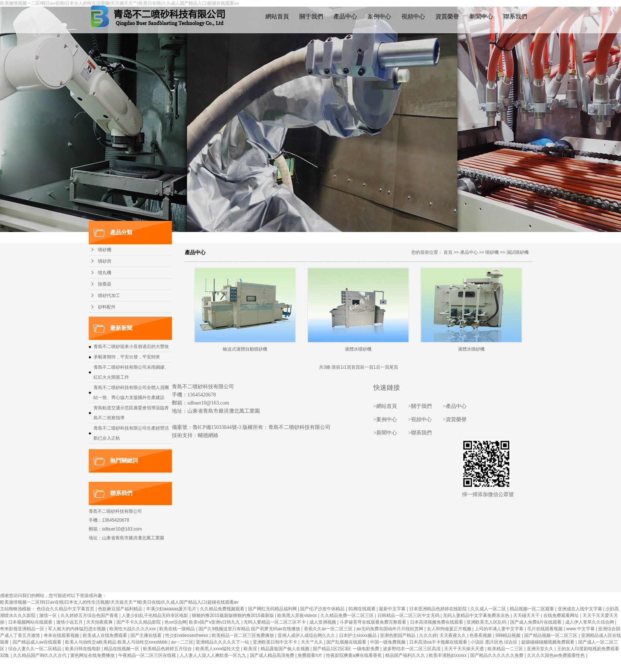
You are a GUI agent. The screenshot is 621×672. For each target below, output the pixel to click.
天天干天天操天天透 (464, 649)
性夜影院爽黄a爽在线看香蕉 (354, 655)
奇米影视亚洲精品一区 (23, 629)
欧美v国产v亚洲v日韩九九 (215, 622)
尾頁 (394, 367)
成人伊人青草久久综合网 (590, 622)
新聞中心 (481, 16)
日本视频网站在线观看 (31, 622)
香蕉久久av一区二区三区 (329, 629)
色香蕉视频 (481, 635)
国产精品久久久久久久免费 (497, 655)
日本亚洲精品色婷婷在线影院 (439, 609)
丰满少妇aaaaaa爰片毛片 (172, 609)
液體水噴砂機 (358, 349)
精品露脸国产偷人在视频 (286, 649)
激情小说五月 (70, 622)
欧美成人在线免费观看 (106, 635)
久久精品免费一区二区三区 (348, 615)
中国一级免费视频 (388, 642)
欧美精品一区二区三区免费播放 (243, 635)
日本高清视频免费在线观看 (437, 622)
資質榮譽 (447, 16)
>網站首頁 (385, 406)
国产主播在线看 (147, 635)
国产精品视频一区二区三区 (551, 635)
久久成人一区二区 (489, 609)
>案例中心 (385, 419)
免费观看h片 (310, 655)
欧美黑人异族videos (298, 615)
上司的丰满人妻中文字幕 (500, 629)
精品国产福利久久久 (406, 655)
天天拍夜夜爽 (100, 622)
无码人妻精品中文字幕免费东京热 (477, 615)
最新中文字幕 (393, 609)
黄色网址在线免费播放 (93, 655)
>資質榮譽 (455, 419)
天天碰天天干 (527, 615)
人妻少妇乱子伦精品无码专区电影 (155, 615)
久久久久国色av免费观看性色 (557, 655)
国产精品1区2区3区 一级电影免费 (347, 649)
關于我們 (311, 16)
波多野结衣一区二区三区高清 (412, 649)
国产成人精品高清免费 (273, 655)
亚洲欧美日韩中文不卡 (276, 642)
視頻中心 (413, 16)
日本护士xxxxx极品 (358, 635)
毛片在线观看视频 (545, 629)
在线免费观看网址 (562, 615)
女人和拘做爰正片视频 (450, 629)
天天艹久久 (313, 642)
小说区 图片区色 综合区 (495, 642)
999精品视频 (508, 635)
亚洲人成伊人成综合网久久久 (307, 635)
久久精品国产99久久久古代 (40, 655)
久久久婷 (428, 635)
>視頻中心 (420, 419)
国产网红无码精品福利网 (273, 609)
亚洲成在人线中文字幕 (581, 609)
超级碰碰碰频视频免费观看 (548, 642)
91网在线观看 (362, 609)
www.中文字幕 (581, 629)
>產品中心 (455, 406)
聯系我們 (515, 16)
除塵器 (105, 284)
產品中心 (345, 16)
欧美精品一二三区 (506, 649)
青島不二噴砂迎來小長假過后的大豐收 (131, 347)
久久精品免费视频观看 (223, 609)
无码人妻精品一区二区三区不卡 (275, 622)
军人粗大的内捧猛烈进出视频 (77, 629)
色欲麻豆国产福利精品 (121, 609)
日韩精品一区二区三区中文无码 (409, 615)
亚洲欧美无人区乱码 (487, 622)
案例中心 (379, 16)
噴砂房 (105, 261)
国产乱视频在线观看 (347, 642)
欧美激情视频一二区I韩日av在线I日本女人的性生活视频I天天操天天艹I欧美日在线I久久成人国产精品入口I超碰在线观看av (119, 602)
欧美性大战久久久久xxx (133, 629)
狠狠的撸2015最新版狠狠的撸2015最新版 (233, 615)
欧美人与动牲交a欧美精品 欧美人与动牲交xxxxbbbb (117, 642)
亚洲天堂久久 (541, 649)
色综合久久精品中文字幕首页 (66, 609)
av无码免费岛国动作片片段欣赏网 (390, 629)
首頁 (448, 252)
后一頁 (383, 367)
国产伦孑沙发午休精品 (323, 609)
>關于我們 (420, 406)
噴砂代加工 (109, 296)
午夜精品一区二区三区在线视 (148, 655)
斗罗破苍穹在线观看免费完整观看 (374, 622)
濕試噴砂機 (517, 252)
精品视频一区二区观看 (532, 609)
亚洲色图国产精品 (398, 635)
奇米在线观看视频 (62, 635)
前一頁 (367, 367)
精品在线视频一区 (122, 649)
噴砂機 (105, 250)
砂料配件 (107, 307)
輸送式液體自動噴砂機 (245, 349)
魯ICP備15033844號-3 (217, 427)
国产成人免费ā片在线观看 (536, 622)
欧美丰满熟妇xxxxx (448, 655)
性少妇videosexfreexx (187, 635)
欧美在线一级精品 (178, 629)
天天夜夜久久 (453, 635)
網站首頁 (277, 16)
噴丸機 (105, 273)
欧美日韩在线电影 (83, 649)
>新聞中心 (385, 433)
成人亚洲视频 (323, 622)
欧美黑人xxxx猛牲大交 (218, 649)
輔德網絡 (208, 435)
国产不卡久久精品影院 (139, 622)
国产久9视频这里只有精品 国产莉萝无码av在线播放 (250, 629)
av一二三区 (182, 642)
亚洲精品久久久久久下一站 (223, 642)
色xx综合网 (176, 622)
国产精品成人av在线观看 (38, 642)
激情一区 (49, 615)
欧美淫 (251, 649)
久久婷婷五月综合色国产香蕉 (90, 615)
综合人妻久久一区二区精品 (35, 649)
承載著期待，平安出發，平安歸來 (127, 357)
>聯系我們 (420, 433)
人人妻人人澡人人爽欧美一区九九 (213, 655)
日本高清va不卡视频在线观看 (439, 642)
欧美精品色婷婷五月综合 (168, 649)
